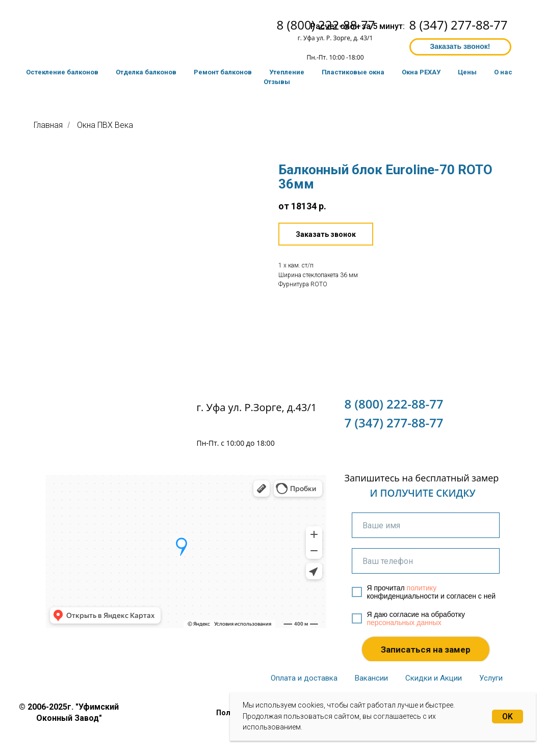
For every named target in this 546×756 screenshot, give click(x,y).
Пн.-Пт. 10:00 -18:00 (335, 57)
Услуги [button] (491, 678)
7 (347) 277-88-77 (394, 423)
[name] (426, 525)
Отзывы (277, 82)
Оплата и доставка (304, 678)
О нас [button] (503, 72)
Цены (467, 72)
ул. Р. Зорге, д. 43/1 (345, 38)
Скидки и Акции (434, 678)
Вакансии (371, 678)
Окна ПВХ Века (105, 125)
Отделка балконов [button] (146, 72)
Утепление (287, 72)
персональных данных (404, 623)
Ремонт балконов (223, 72)
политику (422, 588)
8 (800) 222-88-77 (394, 404)
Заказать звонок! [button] (460, 46)
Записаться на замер (426, 650)
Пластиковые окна (353, 72)
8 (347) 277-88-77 (459, 25)
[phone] (426, 561)
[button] (326, 234)
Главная (48, 125)
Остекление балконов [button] (62, 72)
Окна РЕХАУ (421, 72)
